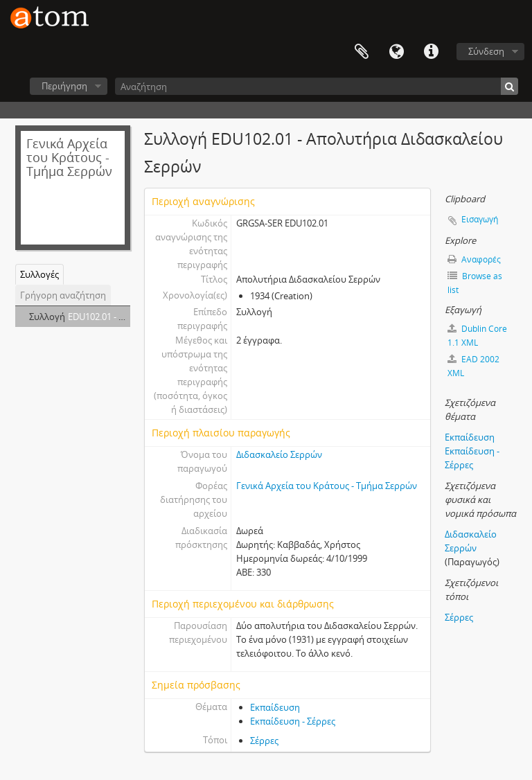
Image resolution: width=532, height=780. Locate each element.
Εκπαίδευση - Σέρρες (293, 721)
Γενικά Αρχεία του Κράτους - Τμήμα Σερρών (327, 486)
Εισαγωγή (480, 219)
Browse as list (475, 283)
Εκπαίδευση (275, 707)
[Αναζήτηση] (317, 86)
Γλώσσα (396, 52)
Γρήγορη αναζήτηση (63, 295)
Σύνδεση (486, 51)
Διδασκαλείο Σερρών (279, 454)
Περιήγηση (64, 86)
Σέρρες (264, 741)
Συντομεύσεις (431, 52)
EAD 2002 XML (473, 366)
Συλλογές (39, 274)
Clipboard (362, 52)
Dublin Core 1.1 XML (477, 336)
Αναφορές (474, 259)
